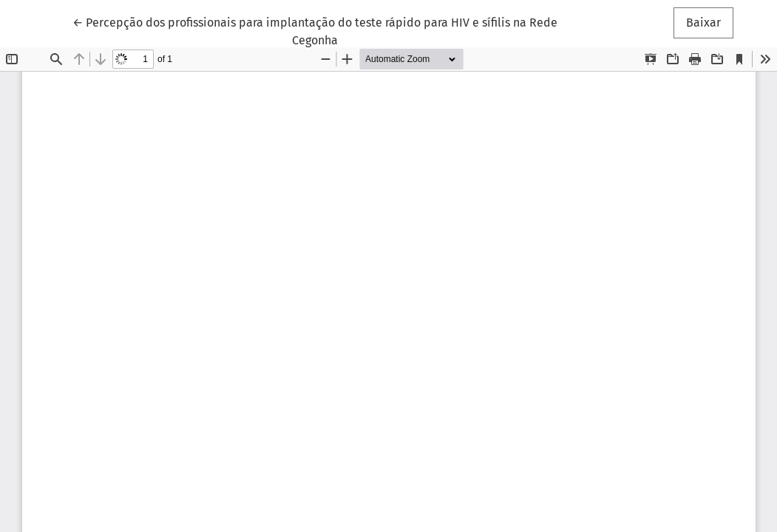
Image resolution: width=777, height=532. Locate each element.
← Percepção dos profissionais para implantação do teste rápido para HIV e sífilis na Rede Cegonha (315, 30)
